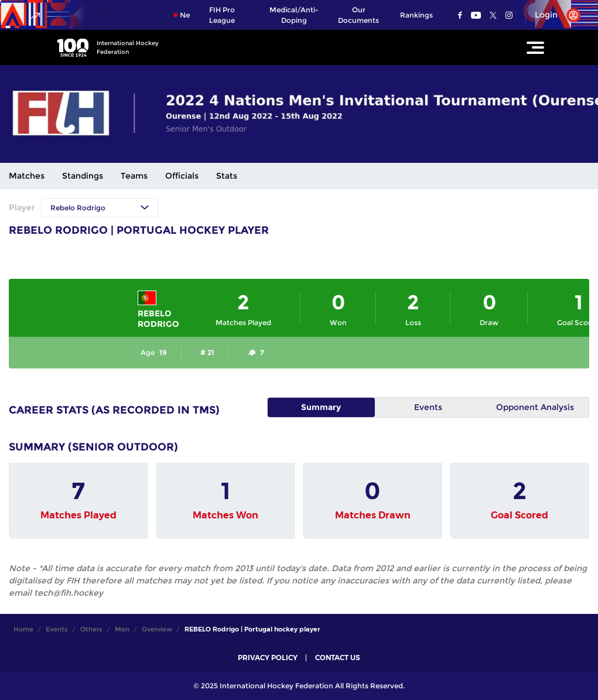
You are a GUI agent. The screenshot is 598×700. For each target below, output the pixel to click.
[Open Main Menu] (535, 47)
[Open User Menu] (553, 15)
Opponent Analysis (535, 407)
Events (428, 407)
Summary (321, 407)
